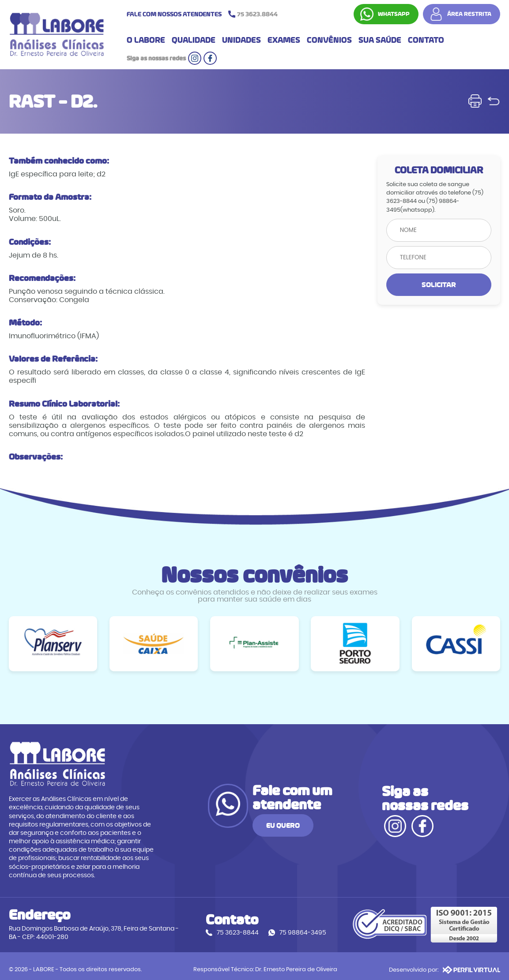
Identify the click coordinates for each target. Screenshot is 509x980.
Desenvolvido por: (445, 962)
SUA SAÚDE (380, 41)
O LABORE (146, 41)
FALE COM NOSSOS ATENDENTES (204, 15)
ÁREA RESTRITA (469, 15)
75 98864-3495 (290, 926)
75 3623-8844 (225, 926)
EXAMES (284, 41)
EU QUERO (332, 825)
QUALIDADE (194, 41)
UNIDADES (241, 41)
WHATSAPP (394, 15)
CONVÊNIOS (329, 41)
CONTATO (426, 41)
